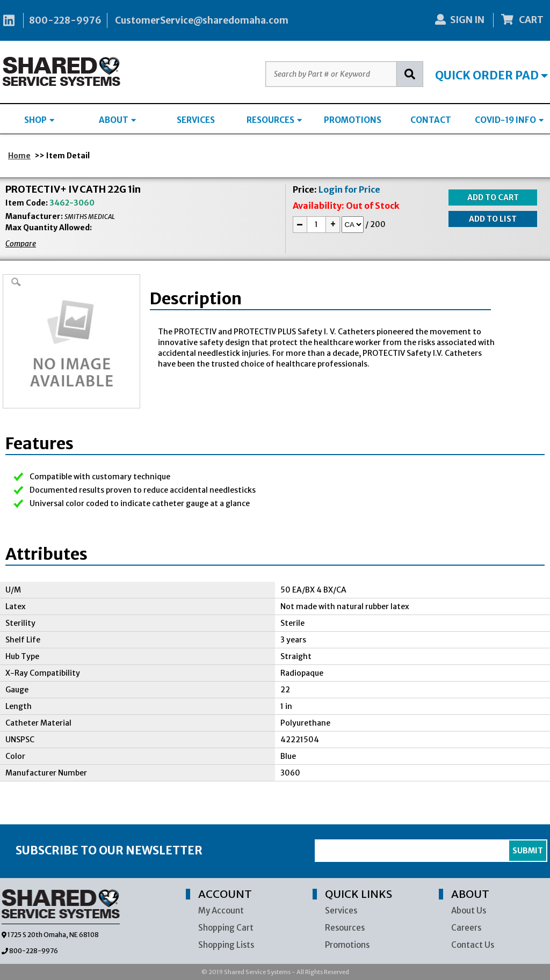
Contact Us (473, 945)
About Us (469, 910)
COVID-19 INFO (509, 120)
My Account (221, 910)
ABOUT (117, 120)
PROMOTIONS (353, 120)
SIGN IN (460, 20)
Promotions (347, 945)
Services (341, 910)
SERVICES (196, 120)
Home (19, 156)
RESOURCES (274, 120)
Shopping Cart (226, 928)
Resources (345, 928)
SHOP (39, 120)
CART (523, 20)
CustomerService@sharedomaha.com (202, 20)
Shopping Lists (226, 945)
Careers (466, 928)
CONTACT (431, 120)
